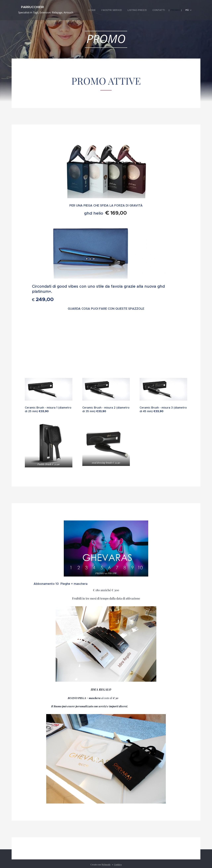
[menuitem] (102, 10)
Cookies (118, 864)
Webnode (106, 864)
